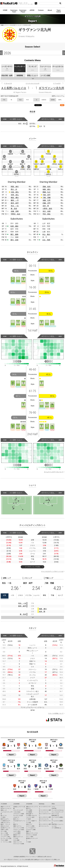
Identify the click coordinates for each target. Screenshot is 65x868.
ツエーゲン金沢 (30, 817)
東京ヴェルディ (5, 819)
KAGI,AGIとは (55, 815)
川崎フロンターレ (5, 823)
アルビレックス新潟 (19, 830)
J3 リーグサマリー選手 (45, 824)
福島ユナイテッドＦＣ (32, 807)
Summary (42, 804)
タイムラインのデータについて (54, 472)
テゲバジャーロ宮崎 (19, 844)
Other (53, 804)
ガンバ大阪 (4, 831)
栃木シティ (16, 819)
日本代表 (54, 808)
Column (41, 10)
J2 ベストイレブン (44, 819)
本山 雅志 (46, 234)
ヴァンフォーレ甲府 (19, 828)
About (50, 10)
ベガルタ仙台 (17, 812)
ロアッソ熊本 (30, 837)
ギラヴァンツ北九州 (51, 88)
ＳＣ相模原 (29, 812)
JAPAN (32, 10)
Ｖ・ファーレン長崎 (6, 842)
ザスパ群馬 (29, 810)
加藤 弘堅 (47, 200)
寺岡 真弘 (15, 195)
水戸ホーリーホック (6, 808)
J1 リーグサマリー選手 (45, 810)
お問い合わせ (47, 857)
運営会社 (40, 857)
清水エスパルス (5, 826)
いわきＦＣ (16, 817)
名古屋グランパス (5, 828)
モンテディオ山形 (18, 815)
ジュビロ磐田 (17, 833)
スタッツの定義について (56, 713)
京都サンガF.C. (5, 830)
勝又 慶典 (14, 234)
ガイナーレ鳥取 (30, 826)
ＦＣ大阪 (28, 823)
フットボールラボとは (58, 810)
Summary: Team (14, 11)
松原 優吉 (14, 226)
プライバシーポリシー (31, 857)
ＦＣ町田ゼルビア (5, 821)
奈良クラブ (29, 824)
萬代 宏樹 (14, 240)
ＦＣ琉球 (28, 842)
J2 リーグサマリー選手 (45, 817)
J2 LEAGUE (16, 804)
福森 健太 (47, 189)
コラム (53, 807)
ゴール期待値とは (56, 828)
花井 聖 (46, 206)
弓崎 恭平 (47, 195)
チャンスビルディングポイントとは (52, 571)
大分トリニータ (17, 842)
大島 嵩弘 (15, 192)
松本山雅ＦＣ (30, 814)
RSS (62, 105)
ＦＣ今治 (16, 838)
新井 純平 (15, 203)
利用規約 (17, 857)
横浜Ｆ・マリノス (5, 824)
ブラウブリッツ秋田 (19, 814)
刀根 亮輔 (47, 198)
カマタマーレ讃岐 (31, 830)
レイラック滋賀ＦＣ (31, 821)
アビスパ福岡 (4, 840)
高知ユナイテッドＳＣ (32, 833)
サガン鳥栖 (16, 840)
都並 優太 (15, 198)
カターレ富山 (17, 831)
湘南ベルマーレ (17, 826)
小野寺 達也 (47, 209)
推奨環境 (22, 857)
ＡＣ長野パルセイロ (14, 88)
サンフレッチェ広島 (6, 838)
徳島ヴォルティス (18, 837)
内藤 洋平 (47, 203)
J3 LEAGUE (29, 804)
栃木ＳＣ (28, 808)
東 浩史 (14, 209)
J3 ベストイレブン (44, 826)
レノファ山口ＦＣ (31, 828)
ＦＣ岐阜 (28, 819)
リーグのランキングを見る (32, 567)
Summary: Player (23, 11)
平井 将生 (47, 214)
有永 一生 (15, 206)
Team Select (59, 11)
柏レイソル (4, 815)
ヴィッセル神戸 (5, 835)
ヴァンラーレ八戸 (18, 810)
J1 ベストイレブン (44, 812)
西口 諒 (14, 189)
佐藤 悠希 (15, 211)
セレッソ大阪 (4, 833)
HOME (5, 10)
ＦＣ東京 (3, 817)
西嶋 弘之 (47, 192)
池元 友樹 (47, 211)
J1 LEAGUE (4, 804)
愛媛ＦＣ (28, 831)
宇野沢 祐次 (16, 214)
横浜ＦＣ (16, 824)
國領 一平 (15, 200)
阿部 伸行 (15, 187)
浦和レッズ (4, 810)
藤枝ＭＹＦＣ (17, 835)
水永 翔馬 (46, 240)
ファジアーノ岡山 (5, 837)
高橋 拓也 (47, 187)
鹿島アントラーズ (5, 807)
